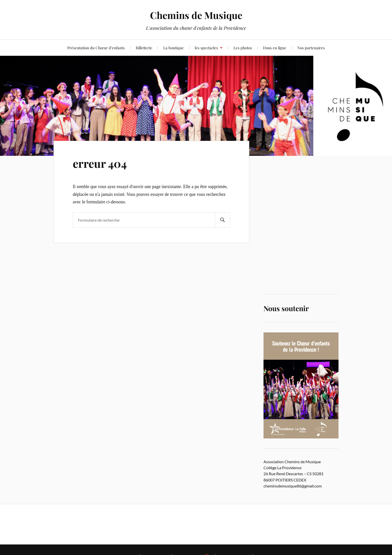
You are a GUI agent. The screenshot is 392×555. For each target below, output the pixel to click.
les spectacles (206, 48)
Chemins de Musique (196, 15)
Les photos (243, 48)
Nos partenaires (311, 48)
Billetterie (144, 48)
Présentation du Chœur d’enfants (96, 48)
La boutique (173, 48)
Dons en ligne (275, 48)
